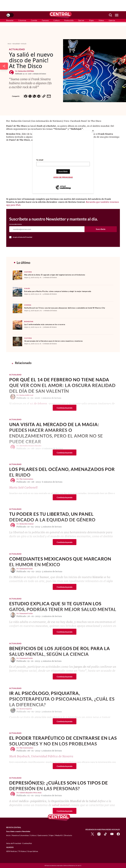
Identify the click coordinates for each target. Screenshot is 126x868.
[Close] (93, 131)
